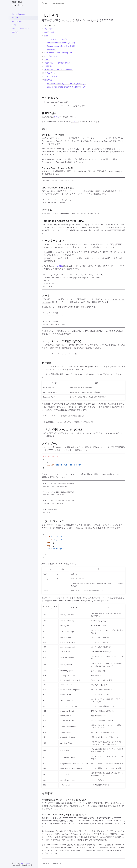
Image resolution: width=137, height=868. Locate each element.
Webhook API (17, 21)
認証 (46, 35)
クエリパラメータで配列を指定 (57, 63)
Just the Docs (25, 863)
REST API (15, 18)
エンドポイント (51, 29)
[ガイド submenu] (36, 25)
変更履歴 (15, 32)
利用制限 (48, 66)
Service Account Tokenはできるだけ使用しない (67, 87)
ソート (47, 59)
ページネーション (52, 56)
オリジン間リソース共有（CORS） (59, 70)
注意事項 (48, 80)
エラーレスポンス (52, 76)
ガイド (14, 25)
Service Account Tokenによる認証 (61, 46)
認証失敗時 (52, 49)
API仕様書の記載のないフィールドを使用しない (67, 84)
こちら (56, 117)
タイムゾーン (50, 73)
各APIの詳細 (49, 32)
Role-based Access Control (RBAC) (59, 53)
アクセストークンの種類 (57, 39)
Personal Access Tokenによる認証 (61, 43)
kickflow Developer (18, 3)
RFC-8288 (59, 266)
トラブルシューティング (20, 29)
